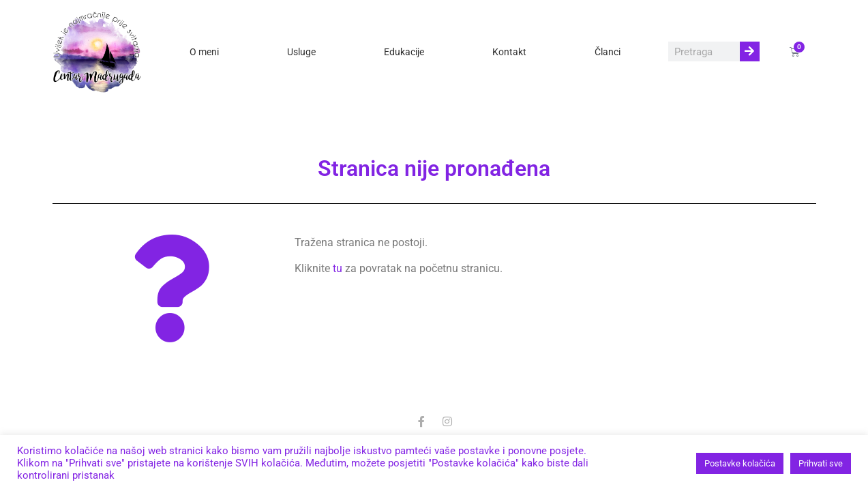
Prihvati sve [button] (821, 463)
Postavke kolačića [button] (740, 463)
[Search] (750, 51)
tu (338, 268)
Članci (608, 52)
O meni (204, 52)
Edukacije (404, 52)
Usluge (301, 52)
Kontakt (509, 52)
